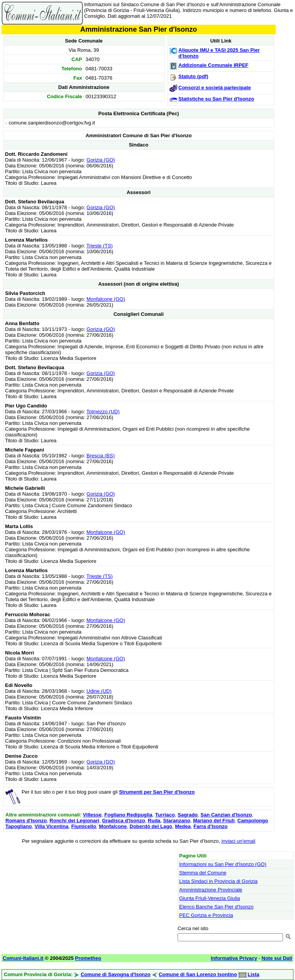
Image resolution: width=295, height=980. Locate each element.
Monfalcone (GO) (106, 299)
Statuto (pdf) (193, 76)
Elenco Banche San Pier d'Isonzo (216, 907)
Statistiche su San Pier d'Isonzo (216, 99)
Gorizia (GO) (101, 160)
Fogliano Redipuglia (128, 815)
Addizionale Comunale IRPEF (213, 65)
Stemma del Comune (203, 873)
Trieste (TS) (100, 246)
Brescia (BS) (101, 456)
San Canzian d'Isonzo (226, 815)
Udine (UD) (99, 691)
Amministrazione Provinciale (211, 890)
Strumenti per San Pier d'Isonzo (157, 792)
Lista (253, 974)
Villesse (92, 815)
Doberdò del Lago (151, 826)
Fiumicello (84, 826)
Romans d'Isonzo (26, 821)
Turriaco (165, 815)
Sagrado (188, 815)
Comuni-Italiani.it (23, 958)
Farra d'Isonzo (210, 826)
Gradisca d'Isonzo (123, 821)
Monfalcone (113, 826)
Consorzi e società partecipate (215, 88)
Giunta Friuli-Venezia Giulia (210, 898)
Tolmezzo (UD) (103, 412)
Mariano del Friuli (214, 821)
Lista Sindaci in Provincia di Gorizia (218, 881)
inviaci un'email (239, 841)
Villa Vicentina (52, 826)
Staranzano (177, 821)
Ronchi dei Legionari (74, 821)
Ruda (154, 821)
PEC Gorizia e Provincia (206, 915)
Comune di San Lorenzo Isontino (198, 974)
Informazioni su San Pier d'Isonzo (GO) (223, 864)
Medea (183, 826)
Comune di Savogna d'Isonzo (116, 974)
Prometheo (88, 958)
